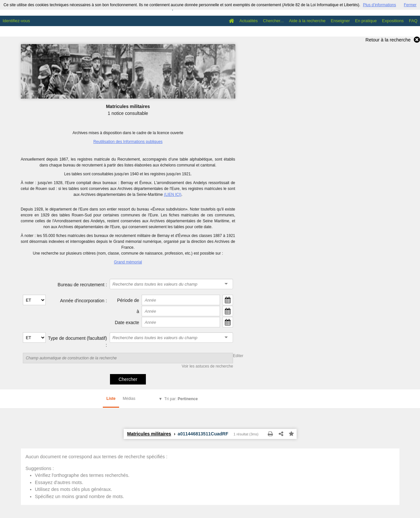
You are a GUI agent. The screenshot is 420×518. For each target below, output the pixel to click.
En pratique (366, 21)
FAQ (413, 21)
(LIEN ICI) (172, 195)
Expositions (393, 21)
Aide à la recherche (307, 21)
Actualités (248, 21)
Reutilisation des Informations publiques (128, 142)
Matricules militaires (149, 434)
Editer (238, 356)
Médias (129, 399)
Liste (111, 399)
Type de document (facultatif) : (78, 342)
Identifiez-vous (16, 21)
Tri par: (181, 399)
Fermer (410, 5)
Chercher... (273, 21)
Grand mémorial (128, 262)
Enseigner (340, 21)
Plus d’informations (379, 5)
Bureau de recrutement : (82, 285)
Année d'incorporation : (84, 301)
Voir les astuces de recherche (207, 366)
